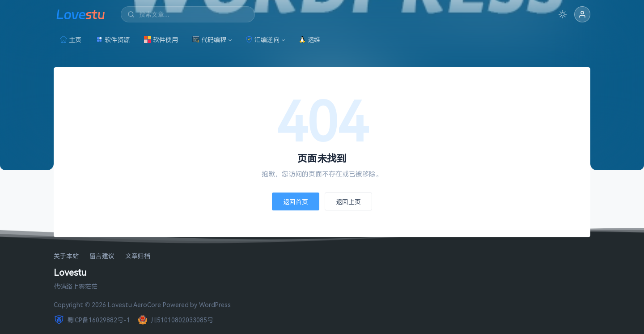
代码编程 (209, 40)
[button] (582, 14)
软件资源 (113, 40)
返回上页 (348, 202)
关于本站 (66, 256)
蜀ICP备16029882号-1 (92, 320)
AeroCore (147, 305)
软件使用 (161, 40)
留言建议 (102, 256)
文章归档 (138, 256)
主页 (71, 40)
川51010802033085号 (175, 320)
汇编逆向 (263, 40)
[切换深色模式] (563, 14)
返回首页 (296, 202)
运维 (309, 40)
